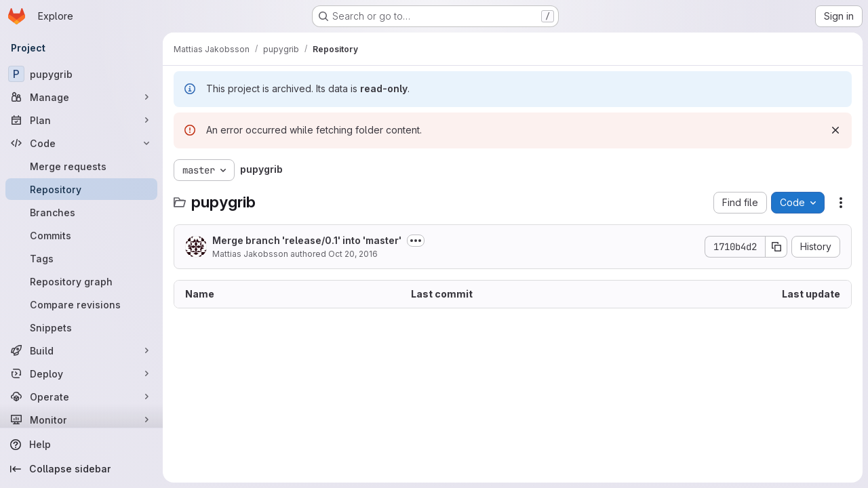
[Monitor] (81, 420)
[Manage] (81, 97)
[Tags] (81, 258)
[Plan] (81, 120)
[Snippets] (81, 327)
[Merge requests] (81, 166)
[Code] (81, 143)
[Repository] (81, 189)
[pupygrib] (81, 74)
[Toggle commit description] (416, 241)
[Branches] (81, 212)
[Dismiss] (835, 130)
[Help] (81, 445)
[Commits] (81, 235)
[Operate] (81, 396)
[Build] (81, 350)
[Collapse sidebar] (81, 469)
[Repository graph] (81, 281)
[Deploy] (81, 373)
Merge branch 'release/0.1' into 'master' (307, 240)
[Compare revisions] (81, 304)
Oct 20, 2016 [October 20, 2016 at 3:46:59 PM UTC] (353, 254)
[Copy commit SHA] (776, 247)
